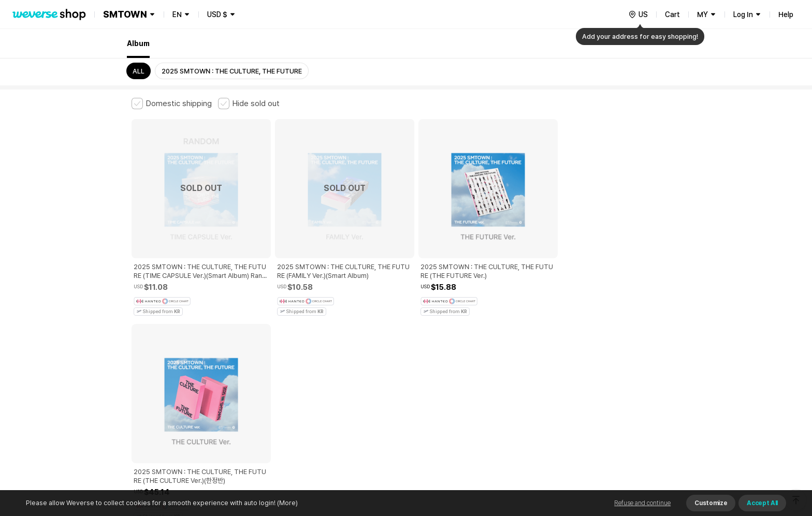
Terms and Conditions (160, 343)
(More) (287, 503)
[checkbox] (172, 104)
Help (786, 14)
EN (177, 14)
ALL (139, 71)
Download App (654, 449)
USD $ (217, 14)
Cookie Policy (508, 343)
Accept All (762, 503)
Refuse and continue (642, 503)
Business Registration (289, 388)
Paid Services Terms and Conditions (258, 343)
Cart (672, 14)
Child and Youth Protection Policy (373, 343)
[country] (638, 14)
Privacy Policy (455, 343)
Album (138, 43)
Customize (711, 503)
